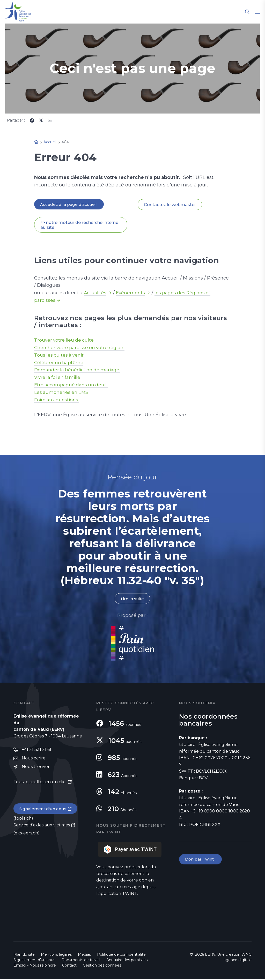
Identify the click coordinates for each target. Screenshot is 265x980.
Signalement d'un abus (43, 810)
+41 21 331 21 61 (36, 751)
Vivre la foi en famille (59, 378)
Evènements (131, 293)
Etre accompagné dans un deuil (72, 385)
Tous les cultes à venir (60, 355)
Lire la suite (132, 599)
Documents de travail (81, 961)
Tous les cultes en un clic (40, 783)
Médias (84, 955)
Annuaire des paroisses (127, 961)
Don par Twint (201, 860)
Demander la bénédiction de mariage (79, 370)
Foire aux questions (58, 400)
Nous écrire (34, 759)
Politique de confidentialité (121, 955)
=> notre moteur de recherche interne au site (79, 225)
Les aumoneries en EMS (62, 393)
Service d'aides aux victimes (42, 827)
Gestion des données (102, 966)
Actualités (95, 293)
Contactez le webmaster (170, 205)
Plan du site (24, 955)
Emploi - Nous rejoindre (35, 966)
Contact (69, 966)
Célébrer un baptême (59, 363)
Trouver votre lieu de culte (65, 340)
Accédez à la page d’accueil (69, 204)
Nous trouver (36, 768)
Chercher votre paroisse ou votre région (81, 348)
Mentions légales (56, 955)
